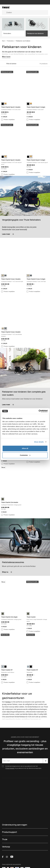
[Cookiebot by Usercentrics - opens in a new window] (39, 411)
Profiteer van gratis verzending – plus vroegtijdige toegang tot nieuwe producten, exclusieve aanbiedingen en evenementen (25, 747)
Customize (25, 455)
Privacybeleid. (10, 768)
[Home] (10, 7)
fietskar (8, 702)
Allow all (25, 448)
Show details (39, 442)
